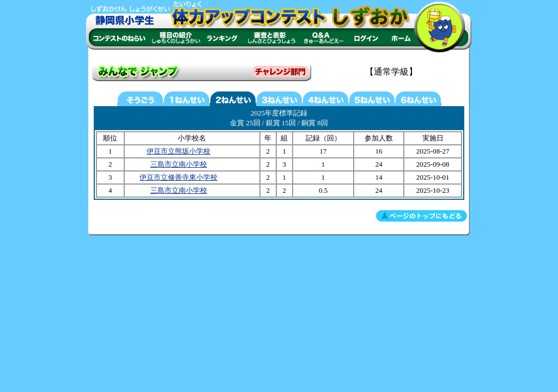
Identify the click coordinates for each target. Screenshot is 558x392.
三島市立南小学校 (179, 164)
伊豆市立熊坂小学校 (178, 151)
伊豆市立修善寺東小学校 (178, 177)
